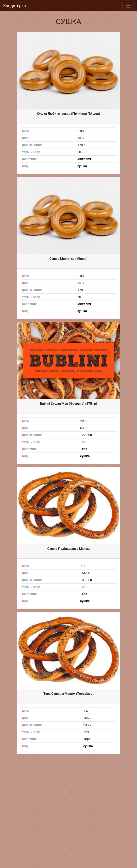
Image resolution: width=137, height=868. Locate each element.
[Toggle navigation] (128, 6)
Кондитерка (15, 6)
